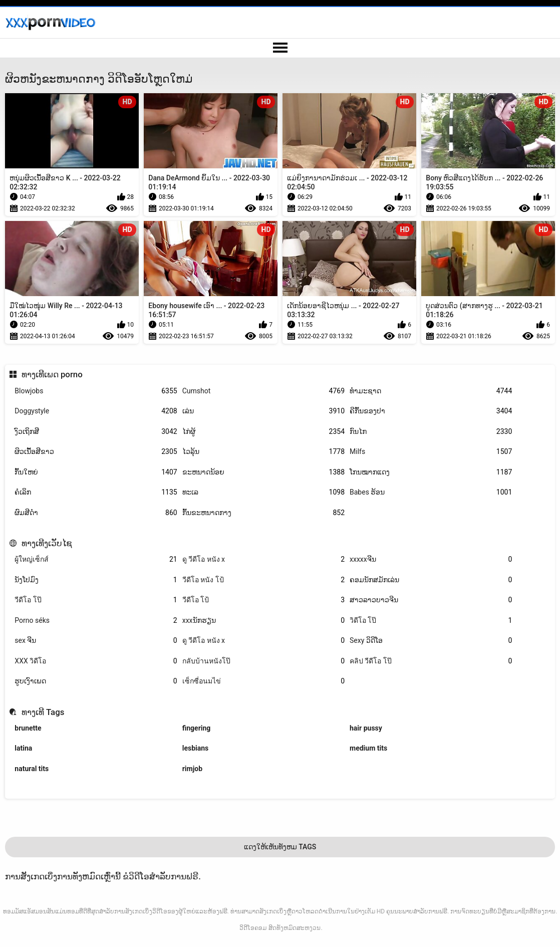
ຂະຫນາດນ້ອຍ (263, 472)
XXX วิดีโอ (96, 661)
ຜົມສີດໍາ (96, 513)
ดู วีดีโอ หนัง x (263, 559)
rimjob (192, 769)
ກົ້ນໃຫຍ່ (96, 472)
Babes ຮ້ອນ (431, 492)
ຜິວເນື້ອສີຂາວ (96, 452)
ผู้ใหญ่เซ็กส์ (96, 559)
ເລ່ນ (263, 411)
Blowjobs (96, 391)
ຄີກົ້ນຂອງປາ (431, 411)
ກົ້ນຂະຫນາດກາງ (263, 513)
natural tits (32, 769)
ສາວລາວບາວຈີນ (431, 600)
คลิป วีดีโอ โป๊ (431, 661)
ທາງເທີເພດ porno (52, 374)
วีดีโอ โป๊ (96, 600)
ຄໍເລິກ (96, 492)
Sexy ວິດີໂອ (431, 641)
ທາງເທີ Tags (43, 712)
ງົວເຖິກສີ (96, 432)
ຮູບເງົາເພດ (96, 681)
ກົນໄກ (431, 432)
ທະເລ (263, 492)
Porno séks (96, 621)
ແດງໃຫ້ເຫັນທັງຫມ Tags (280, 847)
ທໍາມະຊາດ (431, 391)
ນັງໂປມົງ (96, 580)
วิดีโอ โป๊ (431, 621)
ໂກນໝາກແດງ (431, 472)
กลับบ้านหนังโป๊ (263, 661)
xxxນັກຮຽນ (263, 621)
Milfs (431, 452)
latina (23, 748)
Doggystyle (96, 411)
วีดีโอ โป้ (263, 600)
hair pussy (366, 728)
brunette (28, 728)
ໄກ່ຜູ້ (263, 432)
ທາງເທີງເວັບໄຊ (47, 543)
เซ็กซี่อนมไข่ (263, 681)
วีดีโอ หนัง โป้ (263, 580)
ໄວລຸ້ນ (263, 452)
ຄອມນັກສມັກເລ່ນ (431, 580)
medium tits (368, 748)
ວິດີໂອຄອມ (253, 928)
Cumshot (263, 391)
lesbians (196, 748)
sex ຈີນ (96, 641)
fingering (197, 728)
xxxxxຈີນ (431, 559)
